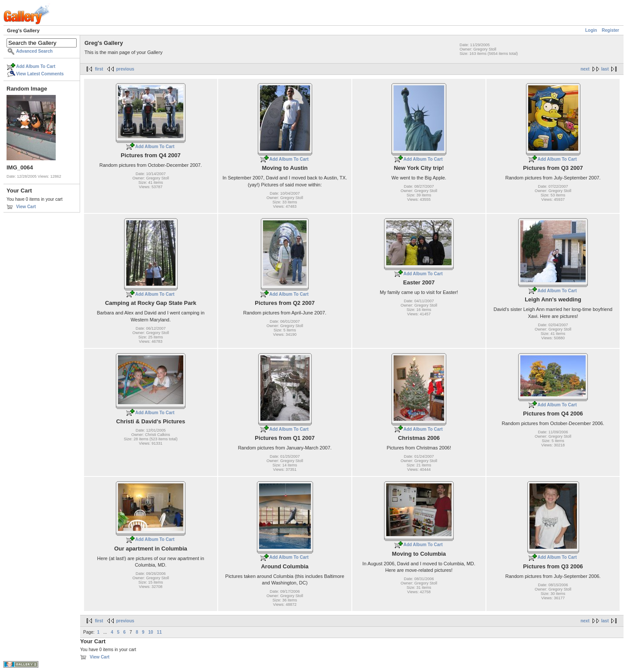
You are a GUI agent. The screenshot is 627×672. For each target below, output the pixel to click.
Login (591, 30)
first (99, 69)
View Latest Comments (40, 74)
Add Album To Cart (36, 66)
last (605, 69)
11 (159, 632)
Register (610, 30)
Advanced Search (34, 51)
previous (125, 69)
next (585, 69)
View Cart (26, 207)
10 (150, 632)
